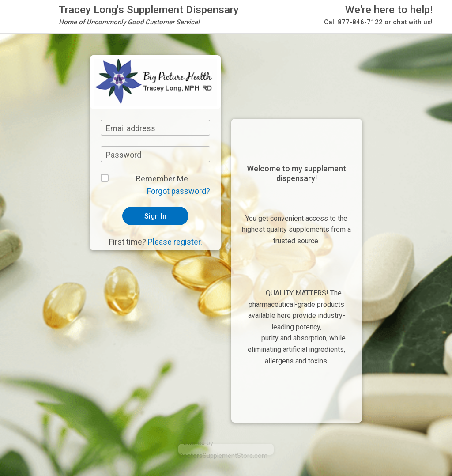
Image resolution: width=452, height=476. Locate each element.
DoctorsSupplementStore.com (223, 456)
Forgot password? (179, 191)
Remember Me (162, 179)
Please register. (175, 242)
